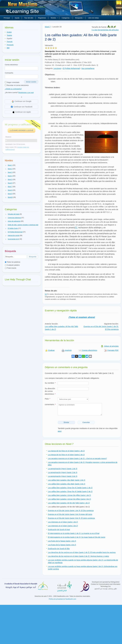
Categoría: (49, 68)
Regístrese (42, 18)
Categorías (67, 18)
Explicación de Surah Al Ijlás (59, 549)
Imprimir (67, 350)
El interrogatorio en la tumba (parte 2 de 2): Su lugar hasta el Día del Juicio (77, 537)
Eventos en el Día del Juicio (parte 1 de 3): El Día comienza (71, 511)
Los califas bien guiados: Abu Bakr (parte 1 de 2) (67, 480)
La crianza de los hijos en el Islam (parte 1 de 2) (66, 451)
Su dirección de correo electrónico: (50, 391)
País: (48, 399)
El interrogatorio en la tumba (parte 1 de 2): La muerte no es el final (74, 533)
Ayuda (17, 18)
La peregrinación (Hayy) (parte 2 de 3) (63, 472)
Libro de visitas (93, 18)
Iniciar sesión (31, 82)
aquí (60, 431)
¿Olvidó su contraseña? (13, 89)
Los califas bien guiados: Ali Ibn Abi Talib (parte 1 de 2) (69, 503)
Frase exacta (10, 268)
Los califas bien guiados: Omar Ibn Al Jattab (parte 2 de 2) (70, 492)
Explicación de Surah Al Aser (59, 530)
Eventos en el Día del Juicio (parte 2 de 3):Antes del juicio (70, 514)
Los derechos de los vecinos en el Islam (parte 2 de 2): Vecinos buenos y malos (78, 556)
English (9, 32)
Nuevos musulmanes (23, 9)
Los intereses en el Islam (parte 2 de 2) (63, 526)
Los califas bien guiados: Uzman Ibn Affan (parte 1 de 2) (69, 495)
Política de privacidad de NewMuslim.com (62, 599)
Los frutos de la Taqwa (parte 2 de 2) (62, 545)
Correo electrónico (11, 65)
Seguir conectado (12, 82)
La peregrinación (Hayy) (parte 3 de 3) (63, 476)
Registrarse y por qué (26, 93)
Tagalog (9, 35)
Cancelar (86, 422)
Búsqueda (80, 18)
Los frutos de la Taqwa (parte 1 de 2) (62, 541)
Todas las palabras (13, 262)
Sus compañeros (88, 68)
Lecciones (57, 68)
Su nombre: (50, 383)
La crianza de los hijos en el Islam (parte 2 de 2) (66, 455)
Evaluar (50, 350)
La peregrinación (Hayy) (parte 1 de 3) (63, 469)
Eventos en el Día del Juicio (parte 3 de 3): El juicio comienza (71, 518)
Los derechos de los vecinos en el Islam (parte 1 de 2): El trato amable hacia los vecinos (82, 552)
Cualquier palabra (12, 265)
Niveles (54, 18)
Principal (7, 18)
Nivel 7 (48, 27)
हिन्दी (8, 48)
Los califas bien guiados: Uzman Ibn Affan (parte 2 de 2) (69, 499)
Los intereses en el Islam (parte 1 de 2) (63, 522)
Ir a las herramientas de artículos (105, 30)
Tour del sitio (29, 18)
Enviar (66, 422)
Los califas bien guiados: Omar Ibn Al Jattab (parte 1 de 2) (70, 488)
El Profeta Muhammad (71, 68)
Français (10, 42)
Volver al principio (110, 346)
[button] (6, 165)
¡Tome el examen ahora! (82, 317)
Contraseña (9, 73)
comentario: (50, 404)
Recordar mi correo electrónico (17, 85)
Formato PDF (111, 350)
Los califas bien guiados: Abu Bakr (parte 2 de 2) (67, 484)
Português (10, 45)
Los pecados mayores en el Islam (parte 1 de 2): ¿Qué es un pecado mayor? (77, 458)
